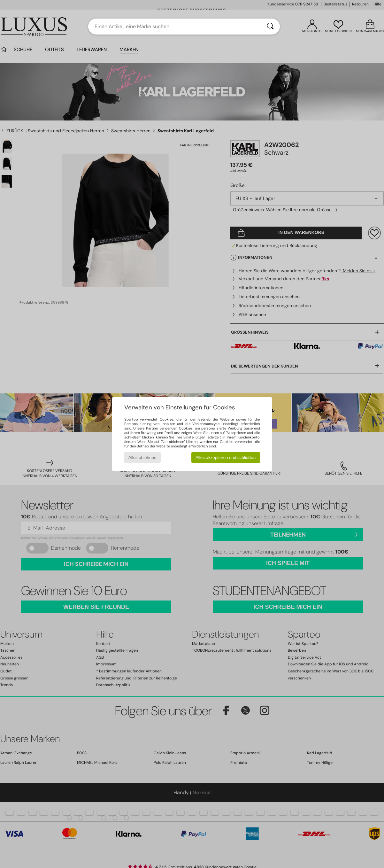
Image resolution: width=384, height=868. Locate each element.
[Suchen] (270, 27)
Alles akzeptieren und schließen (226, 457)
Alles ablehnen (142, 457)
